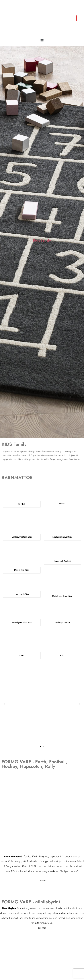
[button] (42, 45)
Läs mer (42, 884)
